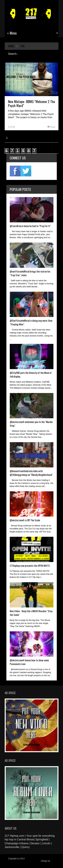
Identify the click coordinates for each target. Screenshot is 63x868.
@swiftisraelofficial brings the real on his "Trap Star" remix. (30, 273)
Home (11, 46)
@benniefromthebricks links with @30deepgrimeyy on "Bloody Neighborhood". (32, 473)
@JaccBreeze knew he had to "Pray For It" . (31, 226)
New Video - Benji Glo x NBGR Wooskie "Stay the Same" (31, 613)
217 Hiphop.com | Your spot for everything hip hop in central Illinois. (30, 860)
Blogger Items (14, 863)
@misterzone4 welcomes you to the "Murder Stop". (31, 424)
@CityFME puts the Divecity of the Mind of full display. (31, 375)
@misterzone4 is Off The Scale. (25, 520)
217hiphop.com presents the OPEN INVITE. (30, 566)
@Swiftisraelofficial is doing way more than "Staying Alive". (31, 322)
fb (15, 171)
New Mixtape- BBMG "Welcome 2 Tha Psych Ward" (32, 104)
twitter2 (26, 171)
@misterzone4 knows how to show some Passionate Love (29, 662)
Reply (53, 127)
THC (22, 46)
